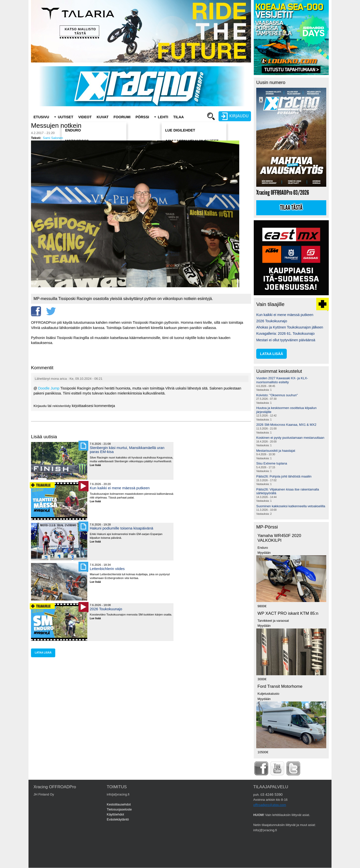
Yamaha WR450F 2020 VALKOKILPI (279, 538)
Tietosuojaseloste (119, 809)
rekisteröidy (62, 406)
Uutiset (65, 117)
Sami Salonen (53, 138)
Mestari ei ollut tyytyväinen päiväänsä (286, 340)
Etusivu (41, 117)
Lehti (163, 117)
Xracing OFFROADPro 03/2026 (283, 193)
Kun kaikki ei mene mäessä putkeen (120, 488)
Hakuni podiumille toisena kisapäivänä (121, 528)
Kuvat (103, 117)
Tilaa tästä (291, 208)
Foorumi (122, 117)
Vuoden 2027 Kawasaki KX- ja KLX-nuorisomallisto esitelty (282, 380)
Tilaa (178, 117)
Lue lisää (97, 465)
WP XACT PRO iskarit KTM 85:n (288, 613)
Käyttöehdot (115, 814)
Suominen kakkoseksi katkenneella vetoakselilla (291, 506)
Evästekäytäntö (118, 819)
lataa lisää (43, 653)
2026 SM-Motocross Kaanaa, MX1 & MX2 (286, 425)
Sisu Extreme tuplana (272, 463)
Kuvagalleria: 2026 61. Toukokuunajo (285, 333)
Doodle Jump (49, 388)
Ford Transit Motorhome (280, 686)
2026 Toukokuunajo (106, 609)
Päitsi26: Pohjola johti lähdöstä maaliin (284, 476)
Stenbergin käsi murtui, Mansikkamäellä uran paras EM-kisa (127, 450)
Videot (85, 117)
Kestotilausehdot (119, 804)
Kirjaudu (40, 406)
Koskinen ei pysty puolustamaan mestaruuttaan (290, 438)
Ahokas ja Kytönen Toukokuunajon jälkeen (290, 327)
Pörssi (142, 117)
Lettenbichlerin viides (107, 569)
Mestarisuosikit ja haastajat (276, 451)
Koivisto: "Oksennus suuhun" (277, 395)
